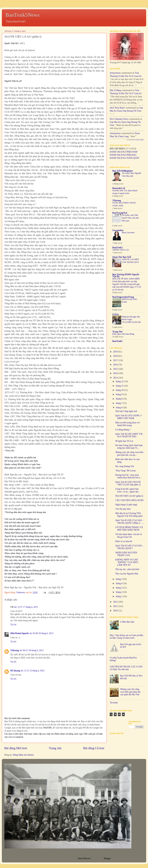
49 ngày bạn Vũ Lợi (124, 441)
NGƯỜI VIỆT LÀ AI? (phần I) (129, 496)
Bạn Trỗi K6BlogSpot (123, 171)
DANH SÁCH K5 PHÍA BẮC (123, 155)
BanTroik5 (117, 341)
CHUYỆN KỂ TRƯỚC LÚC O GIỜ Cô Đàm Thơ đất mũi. (126, 668)
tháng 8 (119, 399)
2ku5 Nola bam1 (117, 108)
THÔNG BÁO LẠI (121, 250)
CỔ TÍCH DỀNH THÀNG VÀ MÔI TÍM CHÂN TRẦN (129, 529)
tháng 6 (119, 408)
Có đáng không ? (123, 430)
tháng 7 (119, 403)
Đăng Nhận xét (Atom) (23, 755)
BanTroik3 (117, 248)
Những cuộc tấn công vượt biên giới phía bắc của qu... (129, 454)
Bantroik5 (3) (119, 188)
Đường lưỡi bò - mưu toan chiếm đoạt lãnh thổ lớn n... (128, 476)
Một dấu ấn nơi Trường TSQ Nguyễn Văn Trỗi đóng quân (129, 515)
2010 (116, 611)
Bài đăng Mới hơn (16, 748)
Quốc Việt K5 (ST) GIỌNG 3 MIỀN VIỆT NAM (128, 417)
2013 (116, 378)
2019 (116, 352)
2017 (116, 360)
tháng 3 (119, 588)
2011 (116, 606)
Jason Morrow (84, 858)
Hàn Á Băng (115, 90)
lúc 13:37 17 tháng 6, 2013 (26, 607)
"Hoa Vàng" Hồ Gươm (125, 471)
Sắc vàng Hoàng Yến (125, 466)
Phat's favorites (128, 233)
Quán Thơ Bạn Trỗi (122, 257)
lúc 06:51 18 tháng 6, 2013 (32, 650)
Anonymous (115, 73)
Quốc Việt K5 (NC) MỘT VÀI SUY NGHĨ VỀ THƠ (129, 435)
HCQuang (15, 671)
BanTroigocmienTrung (123, 297)
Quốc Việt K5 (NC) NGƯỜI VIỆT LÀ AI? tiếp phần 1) (128, 483)
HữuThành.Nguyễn (20, 633)
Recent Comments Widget (137, 140)
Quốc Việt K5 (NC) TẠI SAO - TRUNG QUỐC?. (129, 547)
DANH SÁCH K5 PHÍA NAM (124, 152)
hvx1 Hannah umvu (119, 119)
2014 (116, 373)
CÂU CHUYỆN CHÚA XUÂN (129, 500)
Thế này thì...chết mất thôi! (127, 569)
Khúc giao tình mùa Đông (123, 334)
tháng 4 (119, 583)
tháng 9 (119, 394)
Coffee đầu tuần (127, 622)
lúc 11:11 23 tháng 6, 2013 (33, 671)
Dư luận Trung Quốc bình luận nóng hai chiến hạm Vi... (129, 447)
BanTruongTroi (120, 213)
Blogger (107, 858)
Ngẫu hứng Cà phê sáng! (126, 505)
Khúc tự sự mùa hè (124, 541)
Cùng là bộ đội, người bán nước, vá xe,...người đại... (128, 490)
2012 (116, 602)
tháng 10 (120, 390)
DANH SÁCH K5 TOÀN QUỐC (125, 158)
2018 (116, 356)
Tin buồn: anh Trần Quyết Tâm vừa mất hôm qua (130, 218)
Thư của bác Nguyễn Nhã (127, 574)
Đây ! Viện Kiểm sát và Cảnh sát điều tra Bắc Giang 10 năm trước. (126, 637)
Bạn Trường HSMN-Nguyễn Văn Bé (126, 275)
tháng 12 (120, 381)
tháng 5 (119, 579)
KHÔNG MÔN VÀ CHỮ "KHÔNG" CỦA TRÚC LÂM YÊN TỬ (127, 562)
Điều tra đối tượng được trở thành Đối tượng (128, 424)
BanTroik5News (23, 15)
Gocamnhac (118, 230)
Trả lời (13, 625)
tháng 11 (120, 386)
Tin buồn (114, 703)
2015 (116, 369)
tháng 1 (119, 596)
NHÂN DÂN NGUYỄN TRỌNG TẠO (126, 554)
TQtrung (15, 650)
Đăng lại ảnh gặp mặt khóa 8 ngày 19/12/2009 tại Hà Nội (131, 319)
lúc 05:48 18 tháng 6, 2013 (42, 633)
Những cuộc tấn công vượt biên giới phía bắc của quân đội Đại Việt (130, 692)
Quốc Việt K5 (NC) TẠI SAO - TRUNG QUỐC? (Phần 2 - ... (129, 522)
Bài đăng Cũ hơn (94, 748)
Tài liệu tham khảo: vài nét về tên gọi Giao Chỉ (129, 536)
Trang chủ (55, 748)
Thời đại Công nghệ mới (126, 411)
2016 (116, 365)
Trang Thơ (117, 332)
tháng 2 (119, 592)
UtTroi (116, 314)
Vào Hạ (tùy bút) (123, 509)
